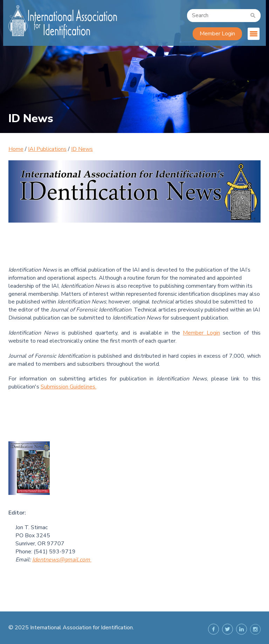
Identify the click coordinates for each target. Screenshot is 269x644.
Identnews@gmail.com (61, 560)
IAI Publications (47, 149)
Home (16, 149)
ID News (82, 149)
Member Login (217, 34)
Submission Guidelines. (68, 387)
